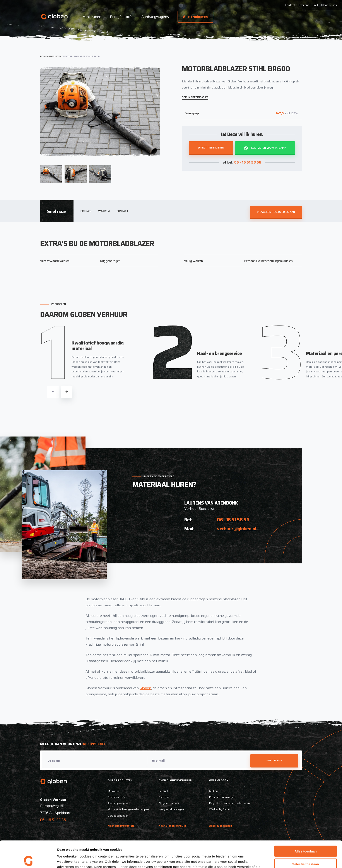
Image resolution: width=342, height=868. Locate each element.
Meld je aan (274, 760)
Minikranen (92, 17)
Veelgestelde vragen (171, 809)
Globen (145, 688)
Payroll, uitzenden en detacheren (229, 803)
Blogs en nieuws (169, 803)
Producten (55, 56)
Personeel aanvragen (222, 797)
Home (43, 56)
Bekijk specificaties (195, 97)
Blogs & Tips (329, 5)
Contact (290, 5)
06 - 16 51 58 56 (248, 162)
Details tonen (236, 859)
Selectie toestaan (306, 837)
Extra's (86, 211)
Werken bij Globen (220, 809)
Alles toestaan (306, 825)
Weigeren (305, 850)
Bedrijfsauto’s (121, 17)
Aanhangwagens (155, 17)
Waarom (104, 211)
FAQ (315, 5)
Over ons (304, 5)
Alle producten (195, 17)
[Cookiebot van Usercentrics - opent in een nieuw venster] (28, 859)
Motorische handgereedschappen (128, 809)
